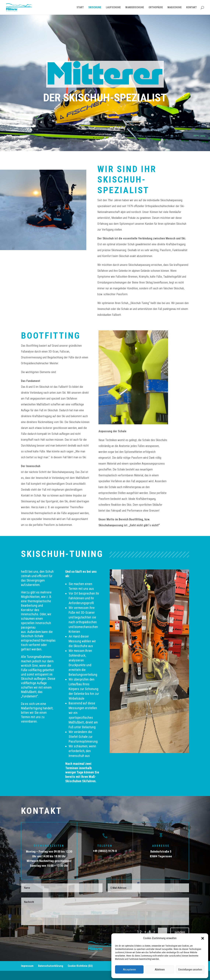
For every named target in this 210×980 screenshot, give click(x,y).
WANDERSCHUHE (135, 7)
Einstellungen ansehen (190, 970)
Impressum (27, 966)
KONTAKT (192, 7)
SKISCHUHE (95, 7)
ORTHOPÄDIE (156, 7)
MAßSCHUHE (175, 7)
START (80, 7)
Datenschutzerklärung (51, 966)
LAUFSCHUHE (113, 7)
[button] (203, 938)
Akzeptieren (129, 970)
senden (180, 932)
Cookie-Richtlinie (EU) (80, 966)
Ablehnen (160, 970)
